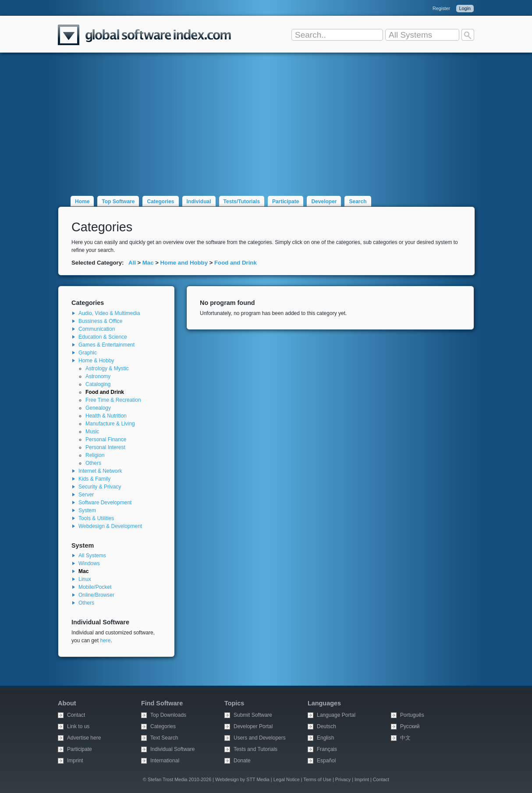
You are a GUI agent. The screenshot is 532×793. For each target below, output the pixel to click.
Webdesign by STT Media (242, 779)
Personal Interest (105, 447)
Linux (85, 579)
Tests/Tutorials (242, 202)
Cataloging (98, 384)
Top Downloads (168, 715)
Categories (160, 202)
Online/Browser (96, 595)
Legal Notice (287, 779)
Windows (89, 563)
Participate (286, 202)
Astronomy (98, 376)
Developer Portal (253, 726)
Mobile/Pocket (95, 587)
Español (326, 761)
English (325, 738)
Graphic (88, 353)
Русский (410, 726)
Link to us (78, 726)
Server (86, 495)
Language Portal (336, 715)
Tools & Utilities (96, 518)
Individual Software (172, 749)
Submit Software (253, 715)
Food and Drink (236, 263)
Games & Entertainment (106, 345)
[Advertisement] (266, 119)
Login (465, 8)
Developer (324, 202)
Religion (95, 455)
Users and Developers (260, 738)
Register (441, 8)
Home (82, 202)
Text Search (164, 738)
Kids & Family (94, 479)
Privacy (343, 779)
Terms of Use (317, 779)
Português (412, 715)
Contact (76, 715)
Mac (148, 263)
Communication (97, 329)
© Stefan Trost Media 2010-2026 (177, 779)
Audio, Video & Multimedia (109, 313)
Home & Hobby (96, 361)
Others (93, 463)
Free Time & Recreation (113, 400)
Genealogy (98, 408)
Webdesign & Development (110, 526)
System (87, 510)
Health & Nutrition (106, 416)
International (165, 761)
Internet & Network (100, 471)
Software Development (105, 503)
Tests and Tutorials (255, 749)
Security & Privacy (100, 487)
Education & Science (103, 337)
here (105, 641)
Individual (199, 202)
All (132, 263)
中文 (405, 738)
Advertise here (84, 738)
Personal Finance (106, 439)
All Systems (92, 556)
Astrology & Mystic (107, 368)
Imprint (75, 761)
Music (92, 432)
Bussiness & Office (101, 321)
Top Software (118, 202)
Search (358, 202)
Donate (242, 761)
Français (327, 749)
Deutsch (326, 726)
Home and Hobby (184, 263)
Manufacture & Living (110, 424)
